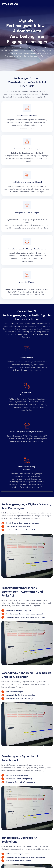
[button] (52, 4)
